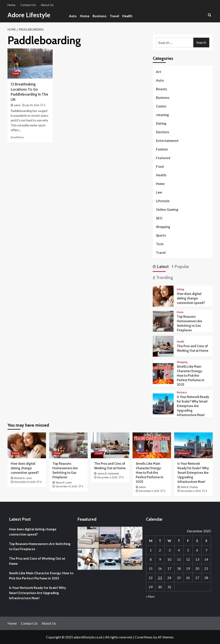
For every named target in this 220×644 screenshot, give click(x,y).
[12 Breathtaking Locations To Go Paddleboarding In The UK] (30, 63)
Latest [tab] (162, 266)
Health (127, 16)
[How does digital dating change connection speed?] (163, 296)
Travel (114, 16)
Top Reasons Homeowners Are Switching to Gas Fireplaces (40, 546)
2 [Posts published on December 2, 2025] (160, 550)
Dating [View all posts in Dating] (180, 289)
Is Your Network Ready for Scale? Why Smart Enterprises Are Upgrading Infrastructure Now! (193, 406)
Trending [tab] (164, 277)
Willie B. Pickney (189, 487)
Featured (163, 158)
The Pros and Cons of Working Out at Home (37, 561)
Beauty (161, 89)
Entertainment (167, 141)
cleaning (162, 115)
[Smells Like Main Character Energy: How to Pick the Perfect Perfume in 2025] (163, 373)
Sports (161, 235)
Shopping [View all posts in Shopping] (182, 362)
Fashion (162, 149)
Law (159, 192)
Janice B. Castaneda (108, 474)
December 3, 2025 (107, 477)
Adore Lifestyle (29, 15)
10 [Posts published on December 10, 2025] (169, 559)
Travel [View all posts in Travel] (15, 73)
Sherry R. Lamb (64, 483)
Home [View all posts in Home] (180, 312)
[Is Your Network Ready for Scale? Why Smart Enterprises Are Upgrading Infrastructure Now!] (163, 403)
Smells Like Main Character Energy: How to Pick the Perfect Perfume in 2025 (191, 376)
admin (17, 105)
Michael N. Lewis (23, 478)
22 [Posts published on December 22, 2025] (151, 578)
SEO (159, 218)
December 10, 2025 (66, 486)
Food (160, 166)
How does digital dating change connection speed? (191, 298)
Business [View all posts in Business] (182, 392)
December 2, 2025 (149, 491)
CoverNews (144, 637)
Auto (73, 16)
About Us (47, 5)
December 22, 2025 (25, 482)
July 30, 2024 (32, 105)
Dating (161, 123)
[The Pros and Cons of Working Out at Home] (163, 346)
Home (11, 5)
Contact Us (28, 5)
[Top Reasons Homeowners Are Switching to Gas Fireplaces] (163, 321)
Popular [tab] (181, 266)
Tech (160, 244)
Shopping (163, 227)
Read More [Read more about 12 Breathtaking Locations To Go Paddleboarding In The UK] (17, 137)
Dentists (163, 132)
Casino (161, 106)
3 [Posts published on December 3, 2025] (169, 550)
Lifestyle (163, 201)
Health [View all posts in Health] (180, 342)
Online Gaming (167, 209)
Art (159, 72)
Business (100, 16)
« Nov (150, 596)
